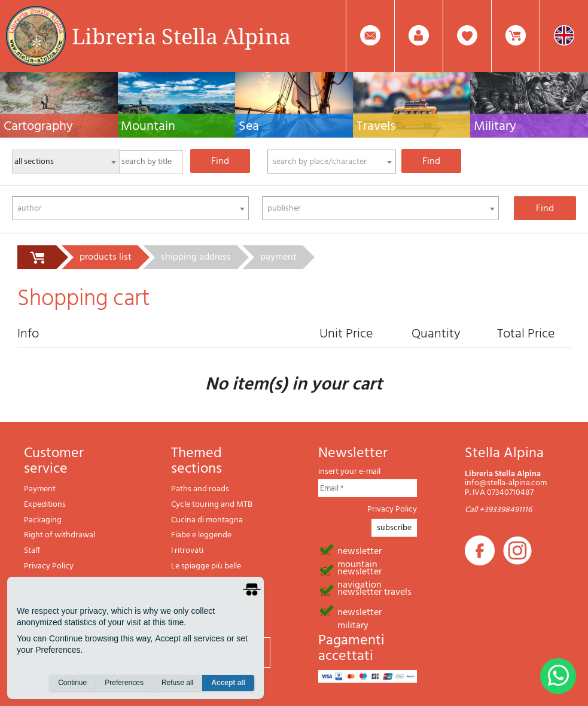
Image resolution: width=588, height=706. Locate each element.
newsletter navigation (359, 571)
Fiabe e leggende (201, 535)
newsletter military (359, 611)
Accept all (228, 683)
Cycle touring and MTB (212, 505)
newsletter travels (374, 591)
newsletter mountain (359, 550)
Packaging (43, 520)
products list (106, 257)
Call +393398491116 (498, 510)
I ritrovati (187, 551)
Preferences (124, 683)
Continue (72, 683)
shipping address (196, 257)
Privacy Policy (49, 566)
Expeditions (45, 505)
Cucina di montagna (207, 520)
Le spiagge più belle (206, 566)
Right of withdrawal (60, 535)
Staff (32, 551)
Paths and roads (200, 489)
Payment (40, 489)
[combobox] (332, 162)
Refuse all (177, 683)
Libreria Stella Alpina (181, 36)
